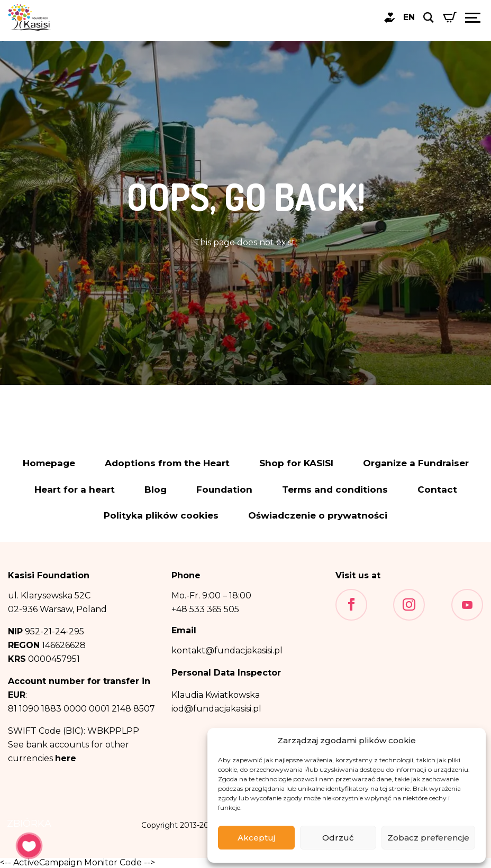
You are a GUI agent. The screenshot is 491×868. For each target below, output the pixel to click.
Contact (437, 490)
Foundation (224, 490)
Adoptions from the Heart (167, 463)
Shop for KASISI (296, 463)
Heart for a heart (75, 490)
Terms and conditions (335, 490)
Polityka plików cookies (161, 516)
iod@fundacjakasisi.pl (216, 709)
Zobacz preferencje (428, 838)
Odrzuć (338, 838)
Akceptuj (256, 838)
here (66, 758)
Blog (156, 490)
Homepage (49, 463)
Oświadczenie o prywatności (318, 516)
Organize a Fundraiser (416, 463)
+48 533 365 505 (205, 609)
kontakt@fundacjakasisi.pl (227, 650)
